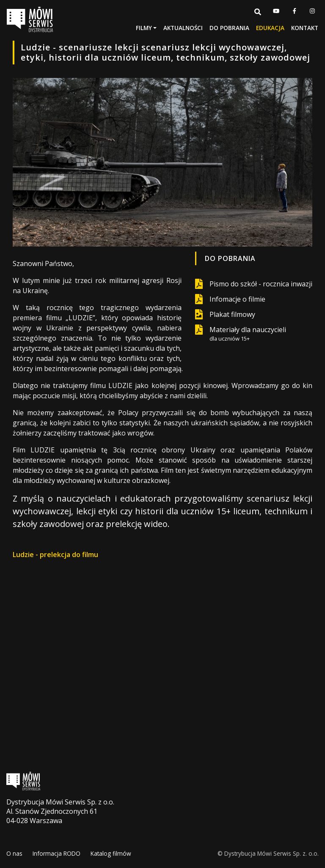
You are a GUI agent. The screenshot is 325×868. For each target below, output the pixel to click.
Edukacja (270, 28)
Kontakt (305, 28)
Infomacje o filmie (237, 299)
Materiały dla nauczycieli (248, 334)
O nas (14, 853)
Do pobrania (229, 28)
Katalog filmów (111, 853)
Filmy (144, 28)
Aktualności (183, 28)
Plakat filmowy (232, 314)
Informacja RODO (56, 853)
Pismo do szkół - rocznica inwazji (261, 284)
